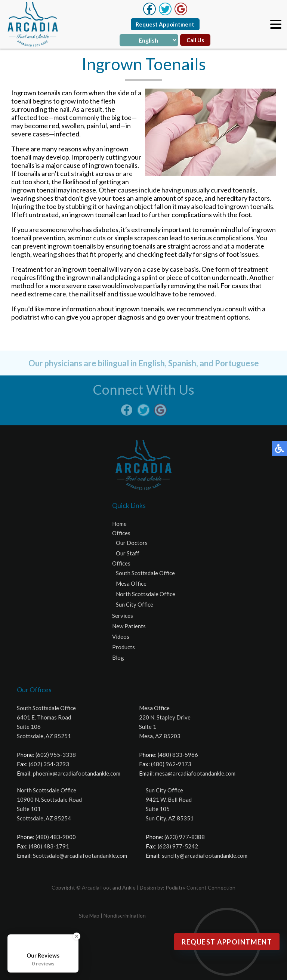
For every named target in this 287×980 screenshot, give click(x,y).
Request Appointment (165, 24)
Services (123, 616)
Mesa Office (131, 583)
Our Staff (128, 553)
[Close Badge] (77, 936)
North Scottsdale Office (146, 594)
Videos (121, 637)
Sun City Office (135, 604)
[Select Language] (149, 40)
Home (119, 524)
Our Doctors (132, 543)
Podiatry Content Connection (200, 887)
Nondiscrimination (125, 916)
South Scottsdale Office (145, 573)
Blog (118, 657)
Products (124, 647)
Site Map (89, 916)
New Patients (129, 626)
